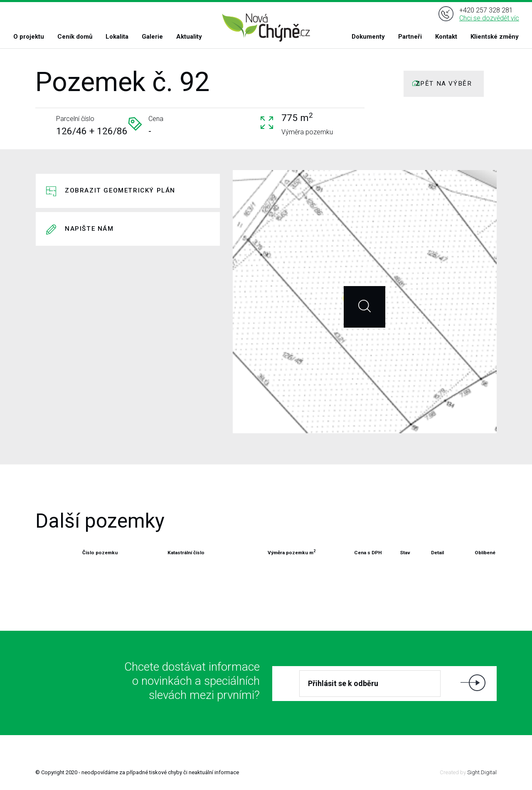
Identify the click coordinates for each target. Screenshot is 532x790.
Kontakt (446, 37)
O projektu (29, 37)
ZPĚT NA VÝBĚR (444, 84)
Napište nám (89, 229)
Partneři (410, 37)
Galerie (152, 37)
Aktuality (189, 37)
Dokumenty (368, 37)
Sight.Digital (482, 772)
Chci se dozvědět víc (489, 18)
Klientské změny (495, 37)
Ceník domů (75, 37)
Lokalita (117, 37)
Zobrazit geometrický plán (120, 190)
